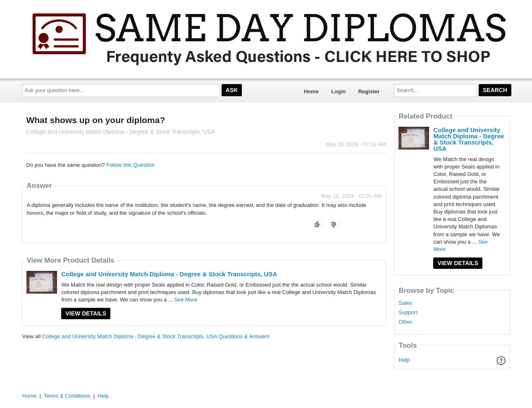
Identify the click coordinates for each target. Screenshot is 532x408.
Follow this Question (130, 165)
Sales (405, 303)
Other (405, 322)
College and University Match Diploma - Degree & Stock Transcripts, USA (169, 274)
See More (186, 300)
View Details (86, 313)
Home (311, 91)
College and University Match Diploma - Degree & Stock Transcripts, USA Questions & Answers (156, 336)
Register (369, 91)
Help (404, 360)
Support (408, 313)
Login (338, 91)
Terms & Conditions (67, 396)
